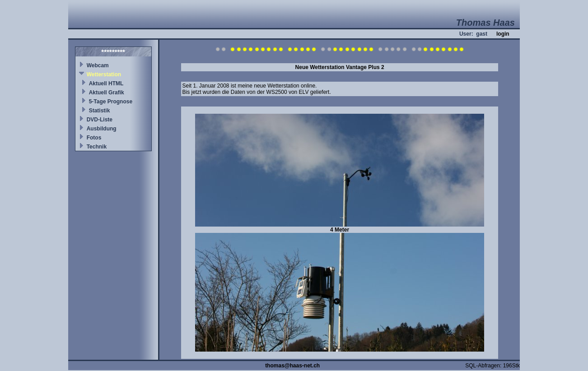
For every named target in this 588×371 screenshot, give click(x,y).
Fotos (94, 138)
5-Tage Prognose (111, 102)
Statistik (100, 111)
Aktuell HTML (106, 83)
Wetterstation (104, 74)
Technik (97, 147)
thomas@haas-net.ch (292, 366)
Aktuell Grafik (107, 93)
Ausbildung (102, 129)
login (503, 34)
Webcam (98, 65)
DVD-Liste (100, 120)
